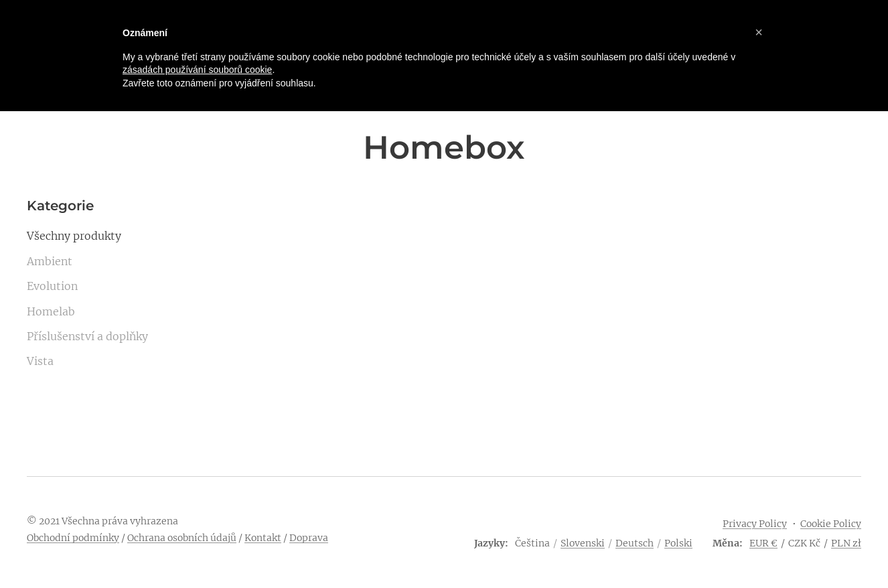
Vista (40, 361)
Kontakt (263, 538)
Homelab (51, 311)
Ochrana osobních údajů (182, 538)
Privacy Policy (755, 524)
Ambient (50, 261)
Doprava (309, 538)
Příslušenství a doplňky (87, 336)
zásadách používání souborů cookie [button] (197, 70)
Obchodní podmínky (73, 538)
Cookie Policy (831, 524)
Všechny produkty (74, 236)
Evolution (52, 286)
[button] (759, 32)
